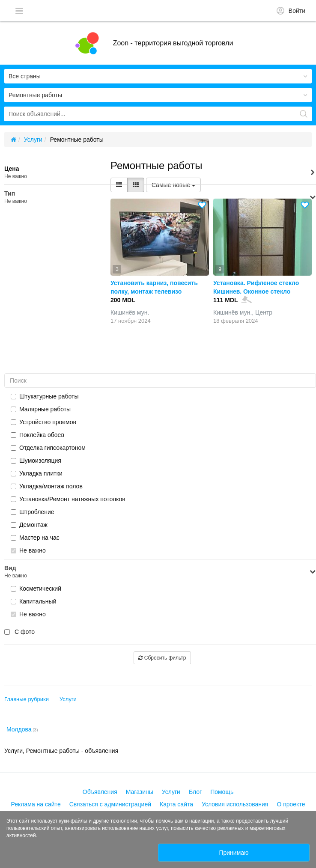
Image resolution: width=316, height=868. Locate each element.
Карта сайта (176, 804)
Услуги (68, 699)
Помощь (222, 792)
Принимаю (234, 853)
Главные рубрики (27, 699)
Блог (195, 792)
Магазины (140, 792)
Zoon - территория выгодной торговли (173, 43)
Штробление (33, 512)
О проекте (291, 804)
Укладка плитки (37, 473)
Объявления (100, 792)
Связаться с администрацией (110, 804)
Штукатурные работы (45, 396)
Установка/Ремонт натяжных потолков (68, 499)
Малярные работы (41, 409)
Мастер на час (35, 538)
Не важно (28, 550)
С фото (19, 632)
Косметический (36, 589)
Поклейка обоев (37, 435)
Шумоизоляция (36, 461)
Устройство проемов (43, 422)
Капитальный (33, 601)
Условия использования (235, 804)
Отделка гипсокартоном (48, 448)
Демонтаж (29, 525)
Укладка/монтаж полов (47, 486)
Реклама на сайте (36, 804)
